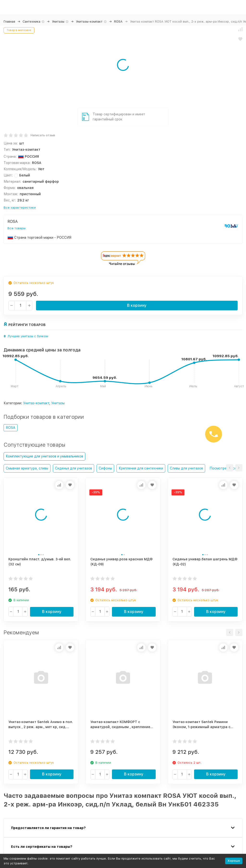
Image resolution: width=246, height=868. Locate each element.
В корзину (137, 305)
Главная (9, 22)
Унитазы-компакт (89, 22)
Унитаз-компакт (36, 403)
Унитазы (58, 22)
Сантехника (31, 22)
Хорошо (234, 861)
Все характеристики (20, 208)
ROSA (118, 22)
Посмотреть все (223, 468)
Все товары (16, 228)
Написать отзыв (43, 135)
